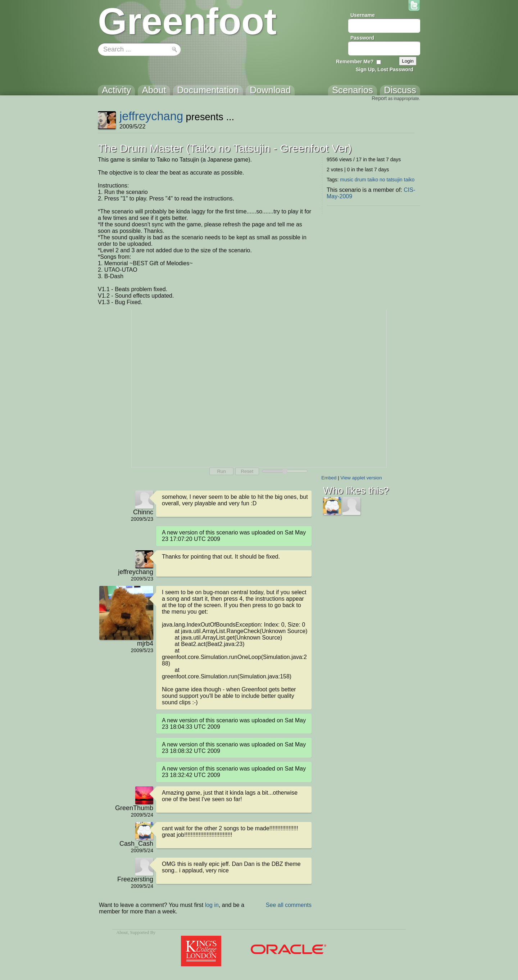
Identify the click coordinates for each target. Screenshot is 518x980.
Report (379, 98)
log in (212, 905)
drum (360, 180)
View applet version (361, 478)
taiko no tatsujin (385, 180)
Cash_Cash (136, 844)
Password (362, 38)
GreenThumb (134, 808)
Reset (247, 471)
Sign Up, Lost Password (385, 69)
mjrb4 (145, 643)
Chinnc (143, 512)
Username (363, 15)
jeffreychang (151, 116)
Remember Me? (355, 62)
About (122, 932)
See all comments (289, 905)
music (347, 180)
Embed (329, 478)
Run (221, 471)
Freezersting (135, 879)
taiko (409, 180)
